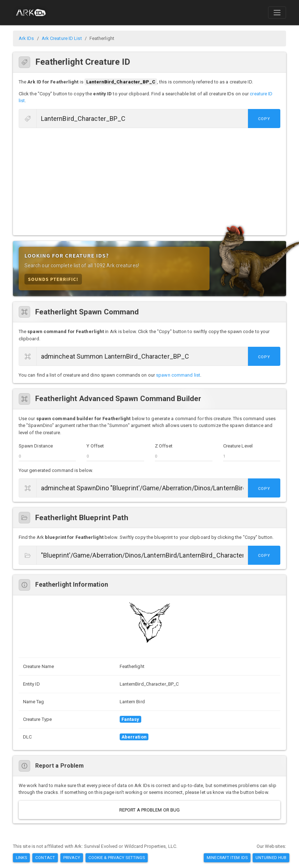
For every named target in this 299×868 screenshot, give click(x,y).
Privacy (72, 858)
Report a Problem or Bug (149, 810)
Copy (264, 119)
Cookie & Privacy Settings (117, 858)
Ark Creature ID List (62, 38)
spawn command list (178, 375)
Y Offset (95, 446)
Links (22, 858)
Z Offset (164, 446)
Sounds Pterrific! (53, 279)
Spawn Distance (36, 446)
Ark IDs (26, 38)
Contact (45, 858)
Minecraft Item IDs (227, 858)
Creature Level (238, 446)
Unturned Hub (271, 858)
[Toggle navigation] (277, 13)
